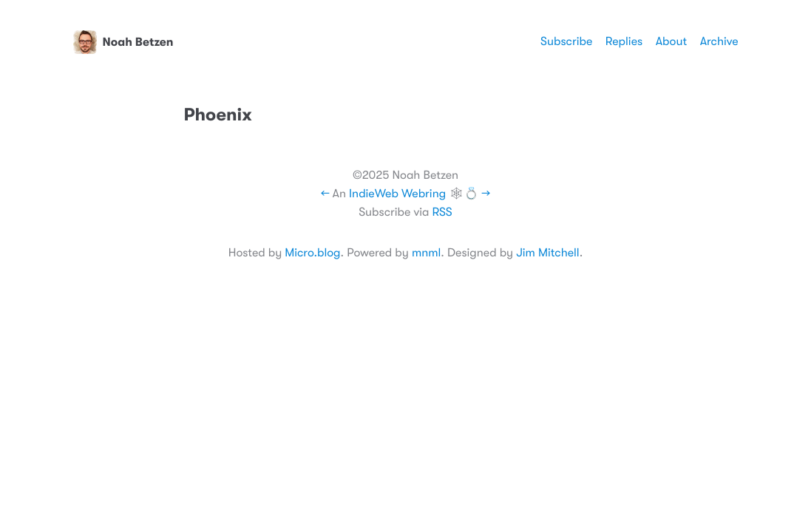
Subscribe (566, 41)
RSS (442, 212)
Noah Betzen (123, 42)
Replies (624, 41)
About (671, 41)
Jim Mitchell (547, 253)
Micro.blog (312, 253)
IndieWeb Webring (397, 194)
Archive (719, 41)
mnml (426, 253)
